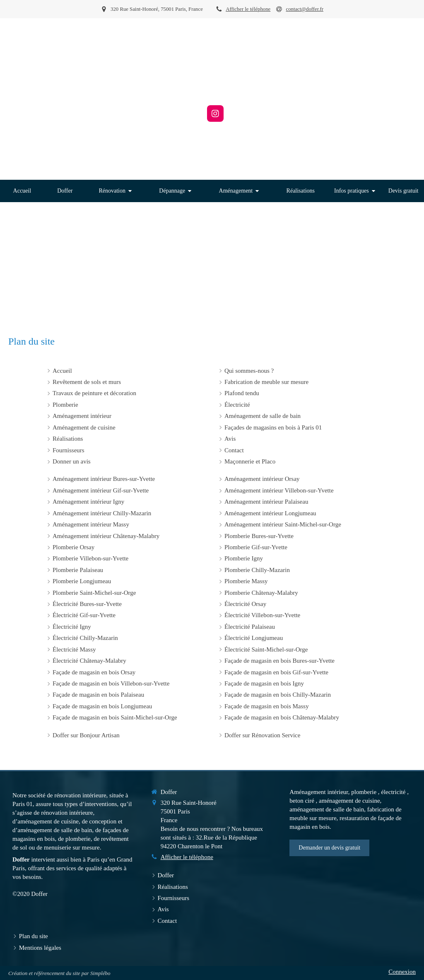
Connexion (402, 972)
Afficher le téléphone (248, 9)
